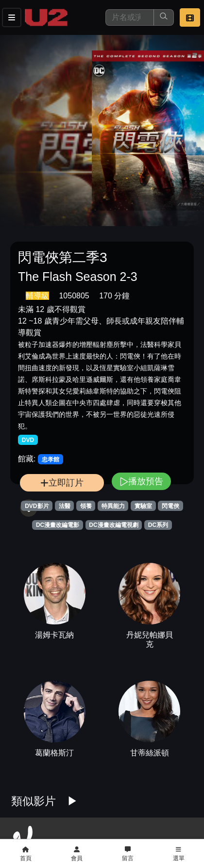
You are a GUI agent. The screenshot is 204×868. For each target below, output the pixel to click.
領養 (86, 506)
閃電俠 (170, 506)
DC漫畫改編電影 (58, 525)
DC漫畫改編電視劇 (113, 525)
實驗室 (143, 506)
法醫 (65, 506)
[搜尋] (130, 17)
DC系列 (158, 525)
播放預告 (141, 481)
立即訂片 (62, 483)
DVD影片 (37, 506)
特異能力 (113, 506)
